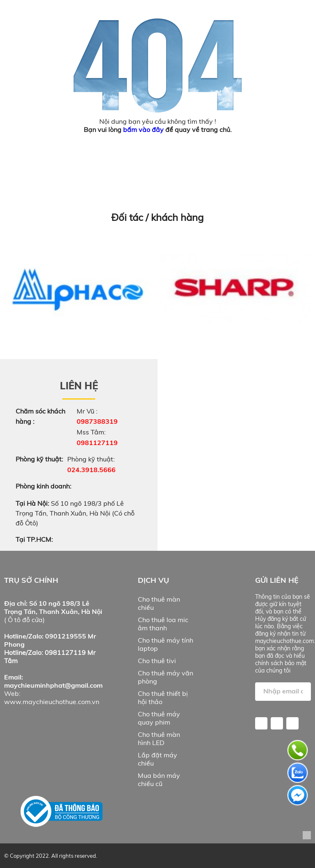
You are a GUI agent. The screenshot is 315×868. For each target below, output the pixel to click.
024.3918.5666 (91, 470)
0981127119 (97, 443)
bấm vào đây (143, 130)
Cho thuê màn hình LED (159, 738)
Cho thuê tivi (157, 661)
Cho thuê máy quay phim (159, 718)
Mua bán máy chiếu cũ (159, 779)
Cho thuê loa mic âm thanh (163, 624)
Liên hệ (79, 386)
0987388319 (97, 421)
